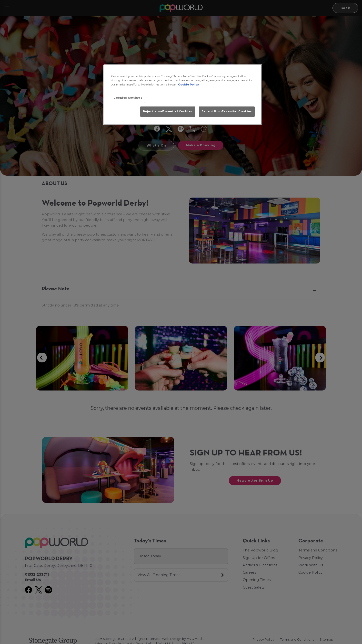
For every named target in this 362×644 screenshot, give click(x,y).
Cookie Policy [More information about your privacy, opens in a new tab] (189, 84)
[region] (183, 95)
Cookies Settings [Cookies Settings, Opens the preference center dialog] (128, 98)
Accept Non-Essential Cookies (227, 111)
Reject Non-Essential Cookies (168, 111)
